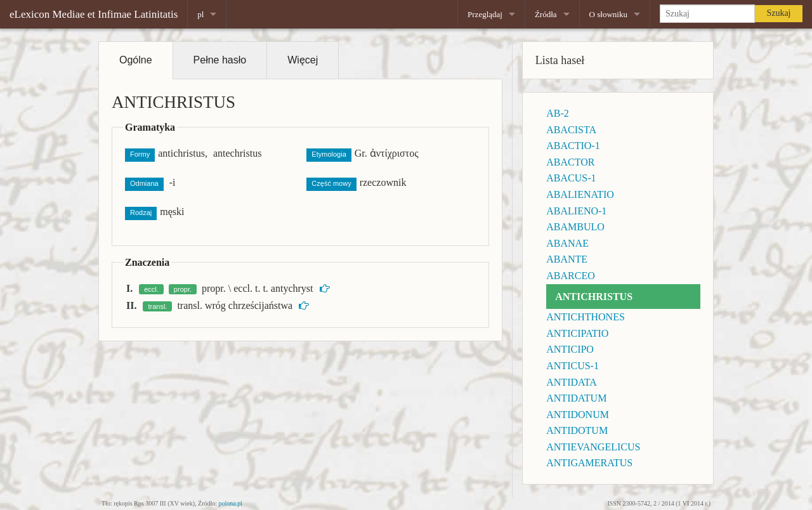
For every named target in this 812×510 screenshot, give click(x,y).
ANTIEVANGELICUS (593, 447)
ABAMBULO (575, 227)
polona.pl (231, 503)
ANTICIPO (570, 349)
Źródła (546, 14)
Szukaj (778, 13)
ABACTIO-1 (573, 146)
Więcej (303, 60)
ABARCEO (570, 276)
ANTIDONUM (578, 415)
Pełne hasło (220, 60)
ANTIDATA (572, 382)
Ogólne (136, 60)
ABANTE (567, 259)
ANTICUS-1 (573, 366)
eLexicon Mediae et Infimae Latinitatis (94, 14)
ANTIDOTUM (577, 430)
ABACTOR (570, 162)
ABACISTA (571, 130)
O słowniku (608, 14)
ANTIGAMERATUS (589, 463)
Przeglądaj (485, 14)
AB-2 (558, 113)
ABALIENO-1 (576, 211)
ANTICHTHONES (586, 317)
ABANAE (567, 243)
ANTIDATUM (576, 398)
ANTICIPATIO (577, 333)
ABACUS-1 (571, 178)
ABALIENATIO (580, 194)
